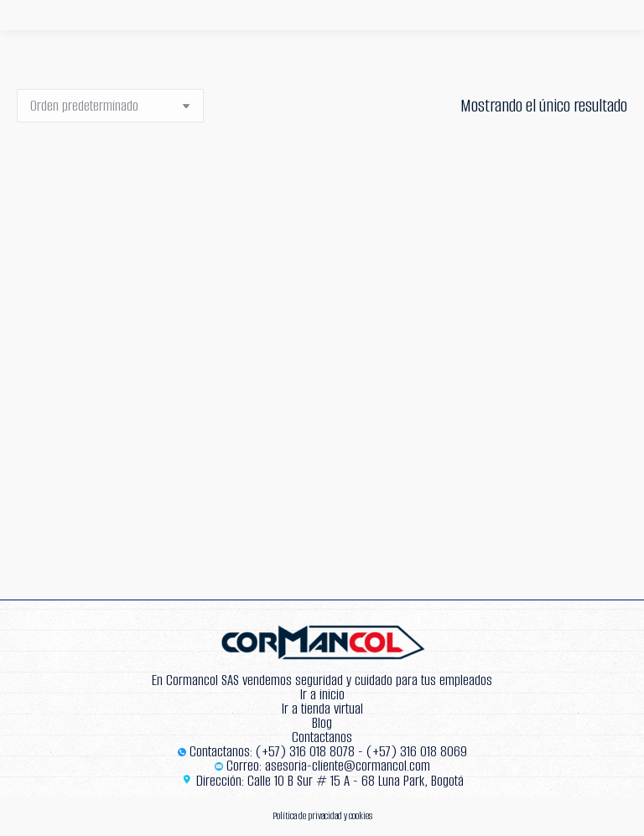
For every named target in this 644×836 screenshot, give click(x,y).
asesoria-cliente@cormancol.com (348, 766)
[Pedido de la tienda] (110, 106)
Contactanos (322, 737)
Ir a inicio (322, 695)
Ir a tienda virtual (322, 709)
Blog (322, 723)
